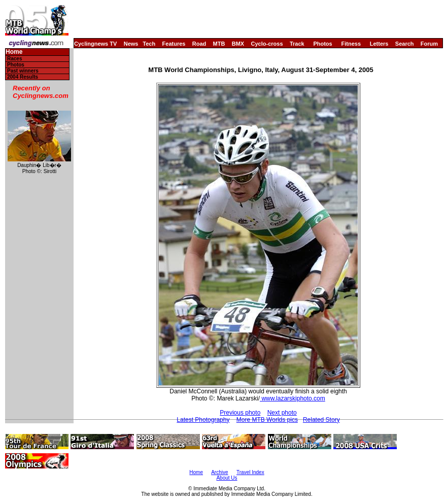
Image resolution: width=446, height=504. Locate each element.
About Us (227, 478)
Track (297, 44)
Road (199, 44)
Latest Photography (203, 420)
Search (405, 44)
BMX (238, 44)
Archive (219, 472)
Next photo (282, 413)
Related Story (321, 420)
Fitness (351, 44)
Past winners (23, 71)
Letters (379, 44)
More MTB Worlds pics (267, 420)
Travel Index (250, 472)
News (131, 44)
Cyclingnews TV (95, 44)
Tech (149, 44)
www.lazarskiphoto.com (293, 398)
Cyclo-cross (267, 44)
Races (14, 59)
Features (174, 44)
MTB (219, 44)
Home (14, 52)
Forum (429, 44)
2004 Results (23, 77)
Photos (322, 44)
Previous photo (240, 413)
